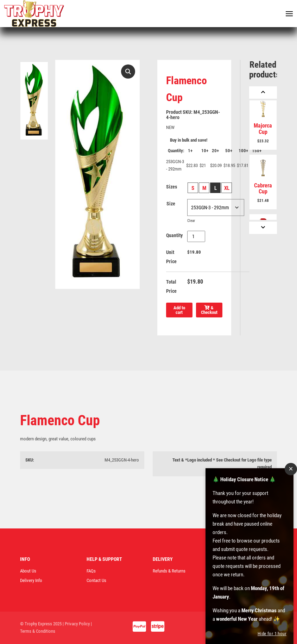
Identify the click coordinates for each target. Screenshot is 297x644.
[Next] (263, 228)
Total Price (171, 286)
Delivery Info (31, 580)
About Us (28, 571)
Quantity (174, 235)
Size (171, 204)
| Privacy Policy (76, 624)
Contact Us (96, 580)
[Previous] (263, 92)
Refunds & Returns (169, 571)
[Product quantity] (196, 236)
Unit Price (171, 257)
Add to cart (179, 310)
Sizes (172, 187)
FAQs (91, 571)
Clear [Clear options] (191, 221)
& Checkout (209, 310)
